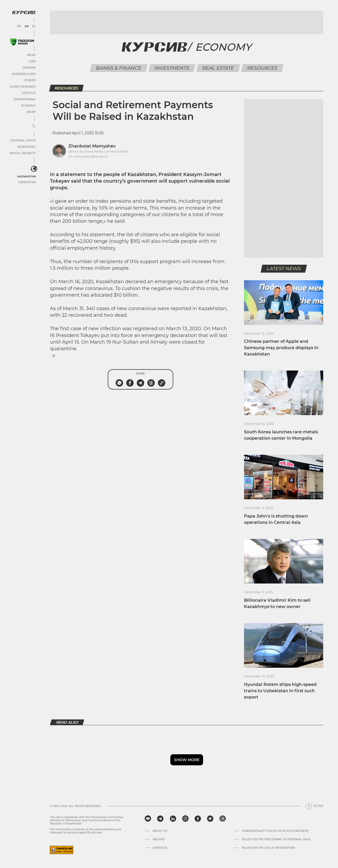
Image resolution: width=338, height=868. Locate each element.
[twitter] (210, 819)
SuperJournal (25, 99)
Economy (28, 106)
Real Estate (218, 68)
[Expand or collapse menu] (34, 126)
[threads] (223, 819)
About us (160, 831)
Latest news (284, 269)
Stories (30, 80)
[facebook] (198, 819)
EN (27, 26)
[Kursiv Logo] (24, 12)
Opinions (29, 68)
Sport (31, 112)
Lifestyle (29, 93)
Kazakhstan (26, 176)
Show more (187, 760)
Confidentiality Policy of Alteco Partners (275, 831)
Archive (159, 839)
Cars (32, 61)
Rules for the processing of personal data (276, 839)
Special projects (23, 153)
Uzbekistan (27, 182)
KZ (34, 26)
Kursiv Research (23, 87)
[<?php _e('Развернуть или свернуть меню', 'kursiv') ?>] (34, 169)
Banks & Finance (119, 68)
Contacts (160, 848)
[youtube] (148, 819)
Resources (262, 68)
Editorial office (23, 141)
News (31, 55)
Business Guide (24, 74)
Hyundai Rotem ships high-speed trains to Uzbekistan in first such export (280, 691)
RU (19, 26)
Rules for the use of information (268, 848)
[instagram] (185, 819)
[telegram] (160, 819)
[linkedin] (173, 819)
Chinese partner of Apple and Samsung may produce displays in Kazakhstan (281, 348)
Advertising (26, 147)
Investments (172, 68)
